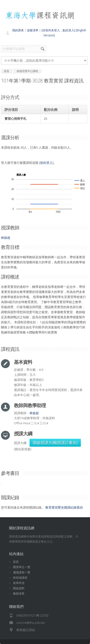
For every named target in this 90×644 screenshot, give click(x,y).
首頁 (16, 562)
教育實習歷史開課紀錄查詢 (64, 507)
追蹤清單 (33, 30)
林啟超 (6, 238)
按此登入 (46, 163)
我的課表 (18, 30)
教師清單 (19, 594)
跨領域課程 (20, 578)
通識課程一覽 (22, 572)
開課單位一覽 (22, 567)
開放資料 (19, 588)
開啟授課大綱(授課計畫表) (55, 443)
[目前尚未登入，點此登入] (58, 30)
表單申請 (19, 583)
